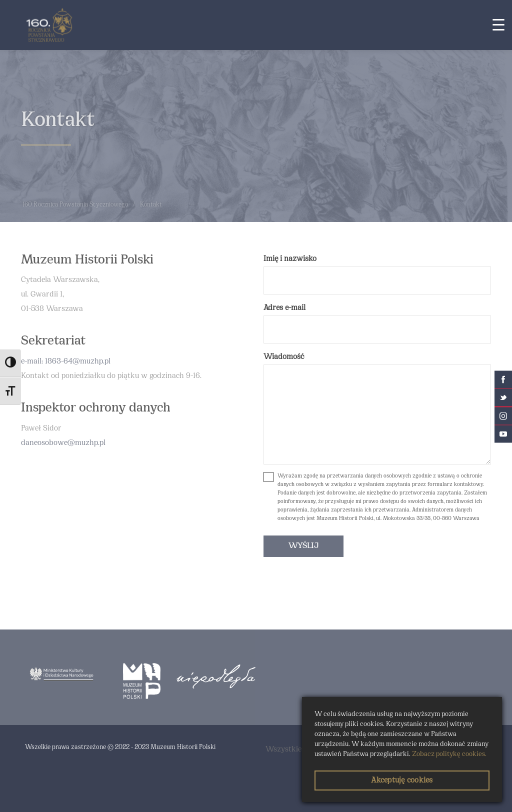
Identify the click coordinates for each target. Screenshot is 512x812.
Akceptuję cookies (402, 780)
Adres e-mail (284, 308)
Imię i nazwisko (290, 259)
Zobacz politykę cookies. (449, 754)
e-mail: (33, 361)
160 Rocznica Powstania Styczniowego (75, 205)
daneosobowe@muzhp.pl (63, 443)
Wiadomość (284, 357)
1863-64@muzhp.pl (78, 361)
